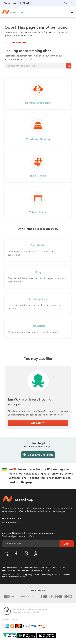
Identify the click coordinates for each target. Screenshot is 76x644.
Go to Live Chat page (38, 455)
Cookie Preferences (17, 576)
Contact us (10, 3)
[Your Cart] (65, 3)
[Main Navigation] (72, 12)
